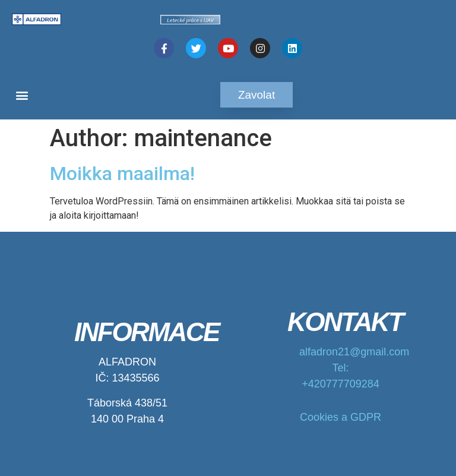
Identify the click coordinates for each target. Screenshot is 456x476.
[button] (22, 95)
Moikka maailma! (122, 174)
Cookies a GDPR (341, 417)
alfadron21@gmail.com (354, 352)
